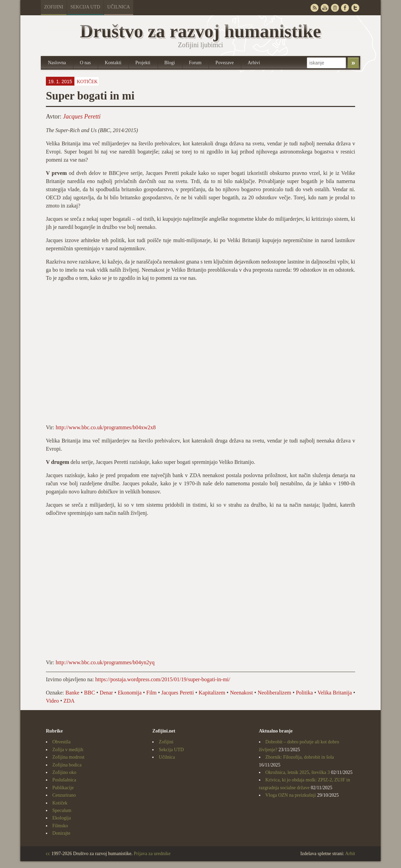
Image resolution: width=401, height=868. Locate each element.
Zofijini (54, 7)
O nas (85, 63)
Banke (73, 693)
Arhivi (254, 63)
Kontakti (113, 63)
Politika (304, 693)
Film (152, 693)
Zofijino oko (64, 772)
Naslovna (57, 63)
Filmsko (60, 826)
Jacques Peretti (82, 116)
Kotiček (87, 82)
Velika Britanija (335, 693)
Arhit (350, 854)
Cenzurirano (64, 795)
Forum (195, 63)
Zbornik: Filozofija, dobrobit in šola (300, 757)
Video (52, 701)
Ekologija (62, 818)
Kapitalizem (212, 693)
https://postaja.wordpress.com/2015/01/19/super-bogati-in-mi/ (163, 679)
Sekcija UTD (85, 7)
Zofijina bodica (67, 765)
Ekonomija (129, 693)
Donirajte (61, 833)
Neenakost (242, 693)
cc (48, 854)
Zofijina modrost (68, 757)
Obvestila (62, 742)
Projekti (143, 63)
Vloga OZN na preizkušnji (291, 795)
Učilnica (119, 7)
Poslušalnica (64, 780)
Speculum (62, 810)
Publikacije (63, 788)
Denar (106, 693)
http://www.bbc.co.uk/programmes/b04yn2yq (105, 662)
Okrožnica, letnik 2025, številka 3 (298, 772)
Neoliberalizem (274, 693)
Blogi (170, 63)
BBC (89, 693)
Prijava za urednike (152, 854)
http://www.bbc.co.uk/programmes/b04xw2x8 (106, 427)
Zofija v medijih (68, 750)
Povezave (225, 63)
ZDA (69, 701)
